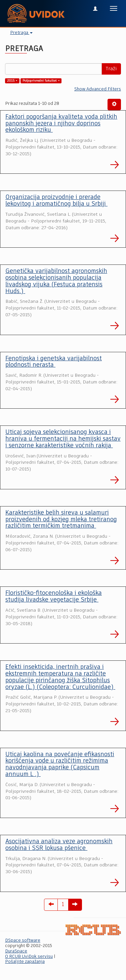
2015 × (12, 81)
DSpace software (23, 941)
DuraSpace (16, 951)
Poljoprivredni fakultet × (41, 81)
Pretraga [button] (21, 33)
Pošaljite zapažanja (25, 962)
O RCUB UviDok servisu (29, 957)
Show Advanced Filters (98, 89)
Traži (111, 69)
